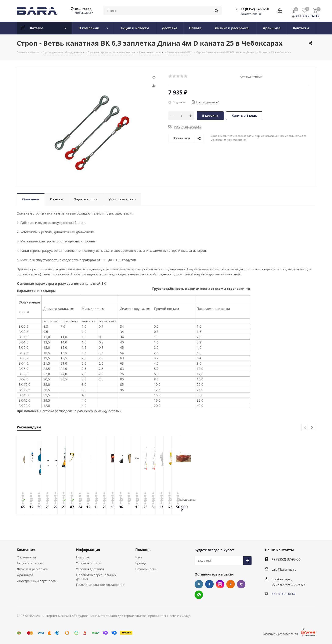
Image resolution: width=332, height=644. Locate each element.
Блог (139, 557)
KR (307, 16)
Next (312, 428)
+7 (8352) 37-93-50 (255, 9)
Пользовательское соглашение (100, 585)
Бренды (141, 563)
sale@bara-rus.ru (284, 569)
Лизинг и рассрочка (32, 569)
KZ (297, 16)
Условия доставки (90, 569)
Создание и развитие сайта (280, 634)
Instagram (220, 584)
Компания (26, 550)
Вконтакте (199, 584)
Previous (305, 428)
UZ (302, 16)
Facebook (209, 584)
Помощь (83, 557)
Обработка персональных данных (96, 577)
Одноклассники (231, 584)
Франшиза (25, 575)
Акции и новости (30, 563)
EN (313, 16)
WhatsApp (199, 595)
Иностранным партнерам (37, 581)
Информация (88, 550)
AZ (317, 16)
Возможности (146, 569)
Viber (241, 584)
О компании (26, 557)
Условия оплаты (89, 563)
